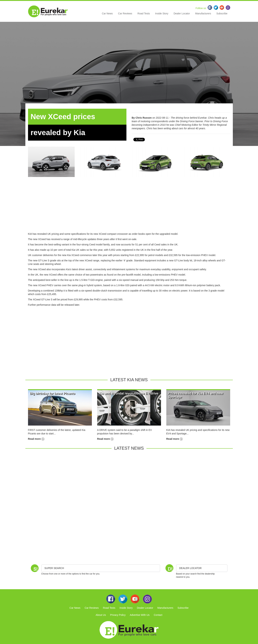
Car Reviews (125, 13)
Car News (107, 13)
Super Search (54, 568)
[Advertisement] (129, 207)
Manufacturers (203, 13)
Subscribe (222, 13)
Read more (36, 439)
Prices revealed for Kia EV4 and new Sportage (196, 395)
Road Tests (144, 13)
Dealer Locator (182, 13)
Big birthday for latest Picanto (52, 393)
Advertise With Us (140, 615)
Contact (158, 615)
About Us (101, 615)
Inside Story (162, 13)
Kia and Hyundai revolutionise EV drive (129, 393)
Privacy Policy (118, 615)
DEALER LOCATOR (190, 568)
